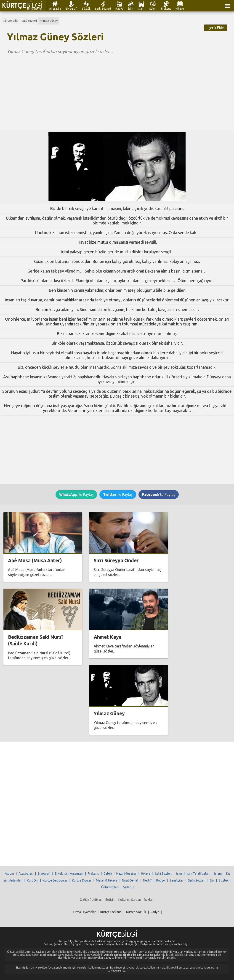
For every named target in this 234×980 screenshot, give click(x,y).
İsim (131, 9)
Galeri (153, 9)
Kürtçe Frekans (111, 912)
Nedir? (147, 880)
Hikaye (180, 9)
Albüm (9, 874)
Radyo (120, 9)
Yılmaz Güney (49, 21)
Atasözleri (26, 874)
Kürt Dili (33, 880)
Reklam (149, 900)
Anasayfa (55, 9)
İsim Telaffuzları (198, 874)
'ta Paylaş (159, 494)
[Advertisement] (117, 89)
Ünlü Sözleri (29, 21)
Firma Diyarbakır (85, 912)
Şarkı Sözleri (103, 9)
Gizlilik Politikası (91, 900)
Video (127, 887)
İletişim (110, 900)
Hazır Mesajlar (126, 874)
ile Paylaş (76, 494)
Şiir (212, 880)
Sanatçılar (177, 880)
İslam (141, 9)
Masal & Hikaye (107, 880)
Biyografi (72, 9)
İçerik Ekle (216, 28)
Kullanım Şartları (130, 900)
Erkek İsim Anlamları (69, 874)
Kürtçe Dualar (82, 880)
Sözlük (86, 9)
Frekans (166, 9)
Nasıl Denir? (130, 880)
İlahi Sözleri (163, 874)
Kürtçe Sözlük (136, 912)
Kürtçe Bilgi (11, 21)
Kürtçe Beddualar (55, 880)
